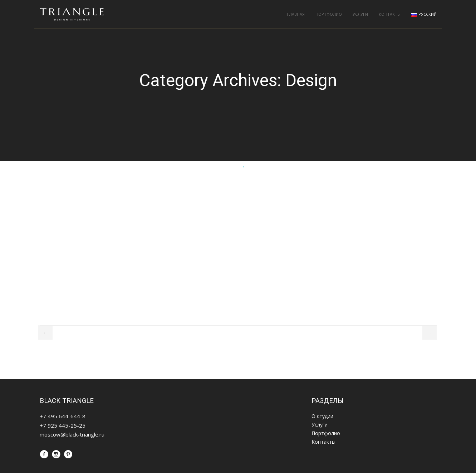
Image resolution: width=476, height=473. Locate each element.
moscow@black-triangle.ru (72, 434)
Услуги (360, 14)
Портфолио (329, 14)
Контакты (390, 14)
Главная (296, 14)
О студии (322, 416)
